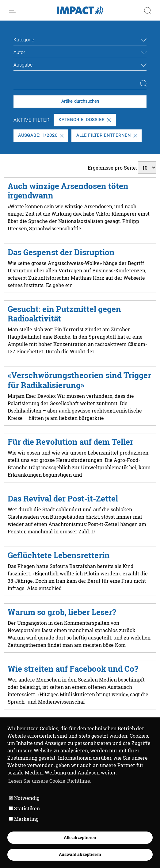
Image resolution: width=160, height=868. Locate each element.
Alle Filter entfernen (107, 135)
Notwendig (24, 798)
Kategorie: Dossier (85, 120)
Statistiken (24, 808)
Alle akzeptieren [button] (80, 837)
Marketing (24, 819)
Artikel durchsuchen (80, 101)
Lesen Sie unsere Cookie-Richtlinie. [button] (50, 781)
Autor (19, 52)
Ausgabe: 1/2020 (41, 135)
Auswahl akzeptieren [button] (80, 854)
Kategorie (24, 40)
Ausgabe (23, 65)
